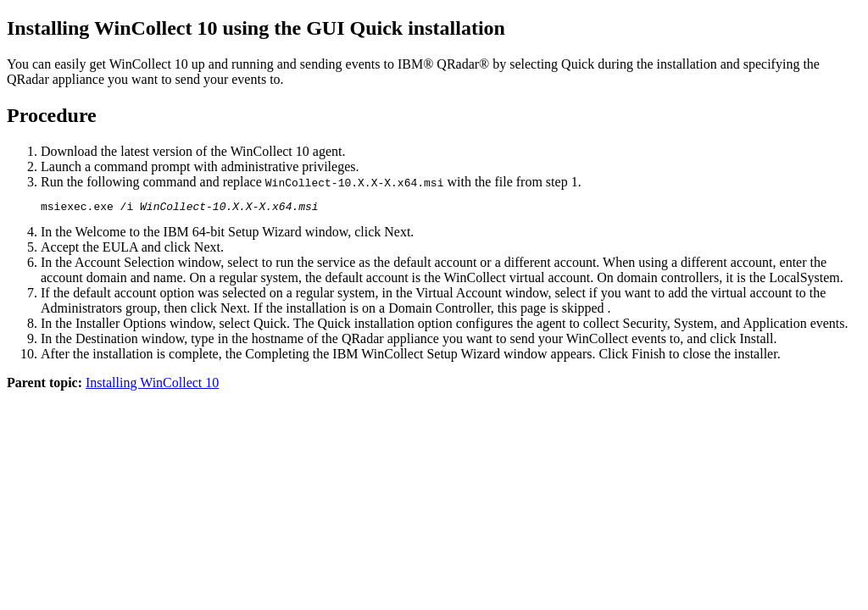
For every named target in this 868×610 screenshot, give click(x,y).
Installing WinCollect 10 (152, 385)
